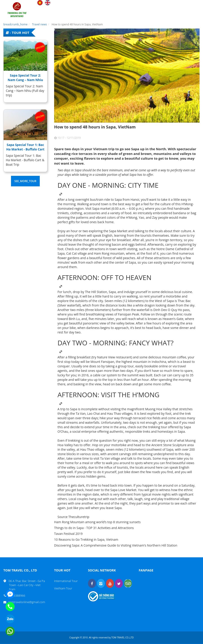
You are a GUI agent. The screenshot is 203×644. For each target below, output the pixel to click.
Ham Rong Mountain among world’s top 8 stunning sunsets (97, 522)
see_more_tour (25, 181)
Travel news (40, 24)
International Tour (66, 581)
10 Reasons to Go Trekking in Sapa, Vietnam (86, 539)
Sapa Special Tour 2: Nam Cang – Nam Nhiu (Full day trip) (25, 80)
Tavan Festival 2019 (68, 534)
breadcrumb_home (15, 24)
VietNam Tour (63, 588)
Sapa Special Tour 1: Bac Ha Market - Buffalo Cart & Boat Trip (25, 149)
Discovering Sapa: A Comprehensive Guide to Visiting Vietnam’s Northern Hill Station (116, 545)
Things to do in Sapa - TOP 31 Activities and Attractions (94, 528)
